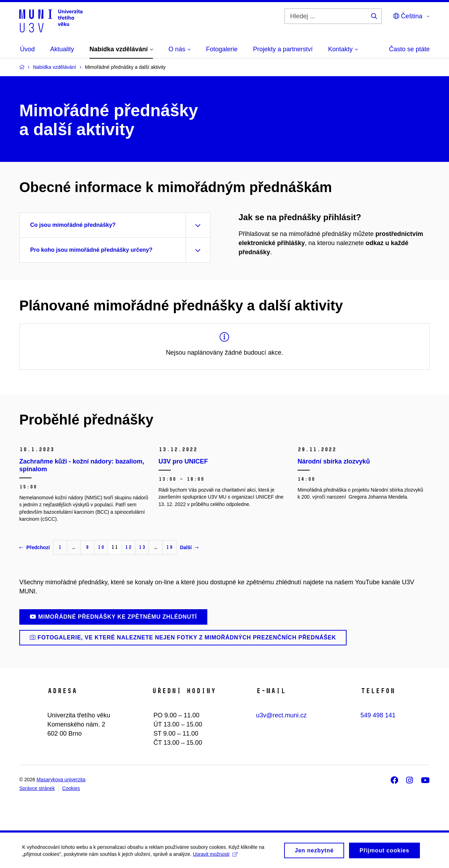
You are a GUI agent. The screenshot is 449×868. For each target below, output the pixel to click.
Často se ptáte (409, 49)
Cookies (71, 788)
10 (101, 547)
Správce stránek (37, 788)
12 (128, 547)
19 (169, 547)
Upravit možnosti (218, 861)
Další (189, 547)
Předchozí (35, 547)
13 (142, 547)
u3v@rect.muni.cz (281, 715)
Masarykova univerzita (61, 780)
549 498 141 (378, 715)
